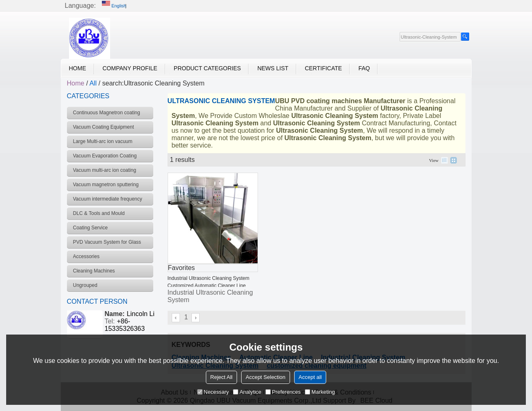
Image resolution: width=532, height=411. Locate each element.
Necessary (213, 392)
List (444, 160)
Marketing (320, 392)
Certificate (324, 68)
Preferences (283, 392)
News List (273, 68)
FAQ (364, 68)
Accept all (310, 377)
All (93, 83)
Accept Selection (266, 377)
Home (78, 68)
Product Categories (207, 68)
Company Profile (130, 68)
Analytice (247, 392)
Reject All (221, 377)
